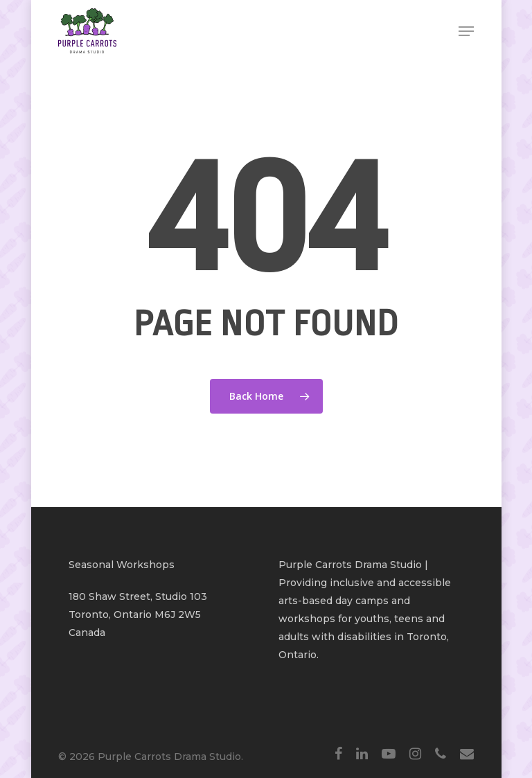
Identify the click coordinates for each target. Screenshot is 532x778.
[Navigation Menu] (466, 31)
